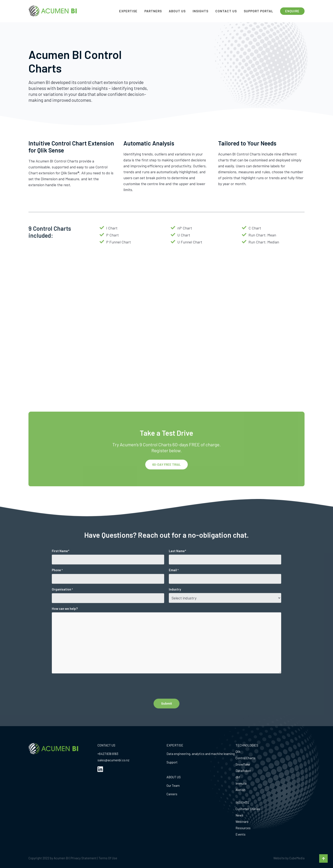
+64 (100, 754)
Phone (57, 582)
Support (172, 762)
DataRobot (243, 771)
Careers (172, 794)
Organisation (62, 601)
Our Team (173, 786)
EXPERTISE (175, 745)
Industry (175, 601)
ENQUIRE (292, 11)
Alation (240, 790)
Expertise (128, 11)
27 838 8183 (110, 754)
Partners (153, 11)
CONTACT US (106, 745)
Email (174, 582)
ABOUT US (174, 777)
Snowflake (243, 764)
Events (241, 834)
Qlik (238, 752)
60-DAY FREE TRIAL (166, 476)
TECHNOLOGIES (247, 745)
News (239, 815)
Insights (200, 11)
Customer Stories (248, 809)
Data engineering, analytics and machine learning (201, 754)
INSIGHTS (242, 802)
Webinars (242, 822)
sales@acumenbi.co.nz (113, 760)
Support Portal (258, 11)
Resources (243, 828)
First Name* (61, 562)
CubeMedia (297, 858)
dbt (238, 777)
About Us (177, 11)
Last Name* (177, 562)
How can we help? (65, 620)
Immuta (241, 783)
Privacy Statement (84, 858)
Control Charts (246, 758)
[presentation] (84, 697)
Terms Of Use (108, 858)
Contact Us (226, 11)
